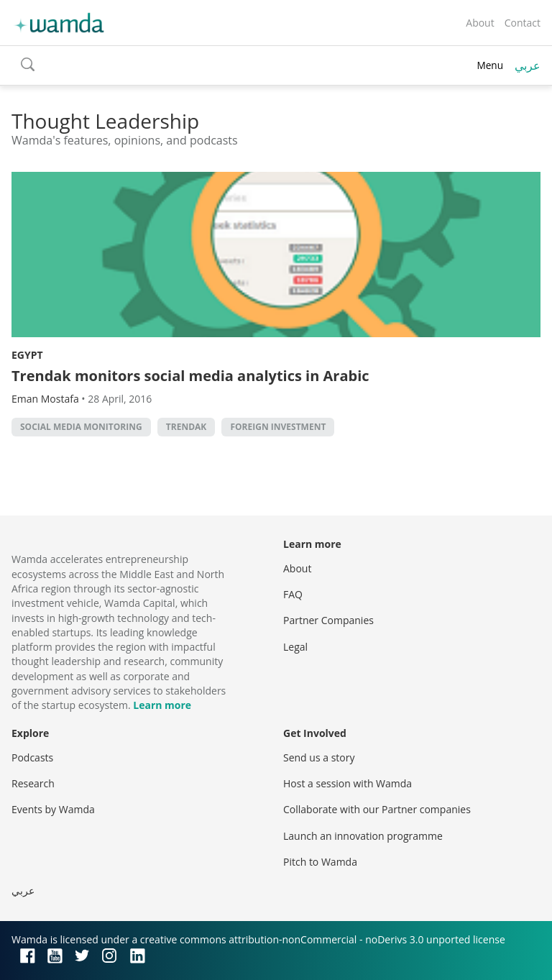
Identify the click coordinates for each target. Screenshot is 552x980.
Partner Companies (328, 620)
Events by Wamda (53, 809)
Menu (490, 65)
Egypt (27, 355)
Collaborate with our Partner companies (377, 809)
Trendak (186, 427)
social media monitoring (81, 427)
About (480, 23)
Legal (295, 647)
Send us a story (319, 757)
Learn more (162, 705)
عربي (528, 65)
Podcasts (32, 757)
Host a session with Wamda (348, 783)
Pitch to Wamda (320, 862)
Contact (523, 23)
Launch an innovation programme (363, 836)
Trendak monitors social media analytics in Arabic (190, 376)
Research (33, 783)
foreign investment (278, 427)
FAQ (293, 594)
